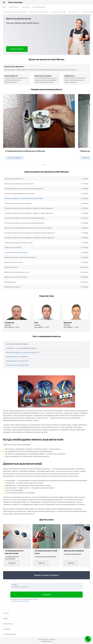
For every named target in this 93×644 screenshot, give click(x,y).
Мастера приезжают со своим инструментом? (23, 352)
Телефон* (14, 585)
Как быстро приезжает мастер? (17, 344)
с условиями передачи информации (20, 601)
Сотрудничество (39, 7)
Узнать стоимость (14, 158)
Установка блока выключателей (16, 253)
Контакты (26, 7)
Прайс (4, 7)
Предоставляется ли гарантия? (17, 357)
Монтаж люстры (74, 12)
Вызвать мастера (17, 49)
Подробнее (12, 563)
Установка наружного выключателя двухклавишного (24, 198)
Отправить (47, 595)
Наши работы (14, 7)
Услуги (6, 613)
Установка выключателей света (38, 12)
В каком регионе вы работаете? (17, 365)
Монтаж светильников (58, 12)
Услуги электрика (15, 2)
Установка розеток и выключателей (14, 12)
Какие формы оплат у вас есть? (18, 361)
